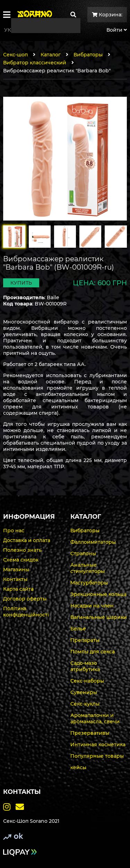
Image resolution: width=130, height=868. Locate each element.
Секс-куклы (85, 704)
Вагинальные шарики (99, 617)
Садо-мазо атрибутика (85, 666)
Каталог (51, 55)
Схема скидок (21, 560)
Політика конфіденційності (26, 612)
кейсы (78, 767)
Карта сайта (18, 589)
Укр (9, 30)
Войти (117, 30)
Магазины (16, 570)
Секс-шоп (15, 55)
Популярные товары (97, 756)
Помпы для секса (93, 652)
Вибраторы (88, 55)
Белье (78, 629)
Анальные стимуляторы (88, 568)
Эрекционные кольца (98, 594)
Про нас (14, 531)
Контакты (15, 579)
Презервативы (90, 733)
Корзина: (107, 15)
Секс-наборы (87, 681)
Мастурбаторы (89, 583)
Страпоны (83, 554)
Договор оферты (25, 599)
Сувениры (84, 692)
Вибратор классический (35, 63)
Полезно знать (22, 550)
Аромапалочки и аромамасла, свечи (95, 718)
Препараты (85, 640)
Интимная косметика (98, 744)
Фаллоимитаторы (93, 542)
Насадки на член (92, 606)
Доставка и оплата (27, 540)
